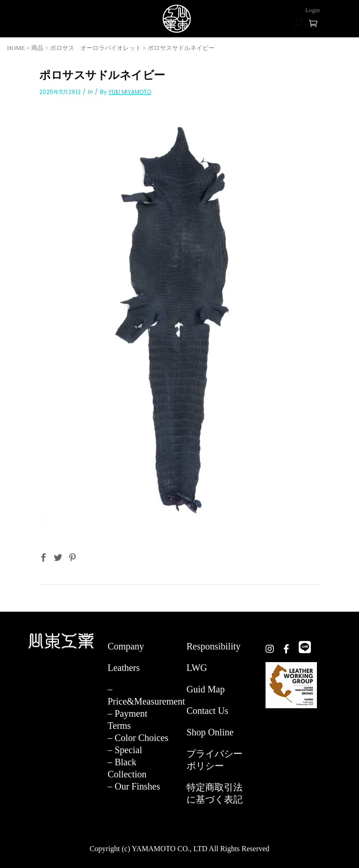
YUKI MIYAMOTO (130, 92)
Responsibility (214, 646)
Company (126, 646)
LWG (197, 668)
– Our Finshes (134, 786)
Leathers (124, 668)
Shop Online (210, 732)
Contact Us (207, 711)
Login (312, 10)
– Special (125, 750)
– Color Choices (138, 738)
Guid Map (206, 689)
